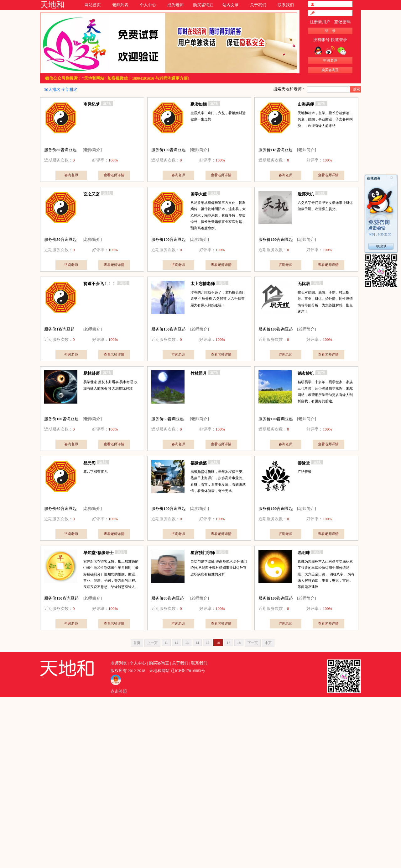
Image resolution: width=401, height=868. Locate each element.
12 (177, 643)
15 (208, 643)
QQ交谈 (381, 246)
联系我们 (286, 5)
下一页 (253, 643)
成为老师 (175, 5)
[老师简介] (92, 150)
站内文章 (231, 5)
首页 (137, 643)
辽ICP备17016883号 (188, 671)
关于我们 (258, 5)
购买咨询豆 (203, 5)
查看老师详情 (114, 175)
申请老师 (330, 60)
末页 (268, 643)
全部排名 (70, 90)
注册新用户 (320, 22)
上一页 (152, 643)
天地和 (52, 5)
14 (197, 643)
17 (229, 643)
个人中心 (148, 5)
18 (239, 643)
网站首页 (93, 5)
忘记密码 (342, 22)
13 (187, 643)
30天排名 (52, 90)
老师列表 (120, 5)
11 (166, 643)
